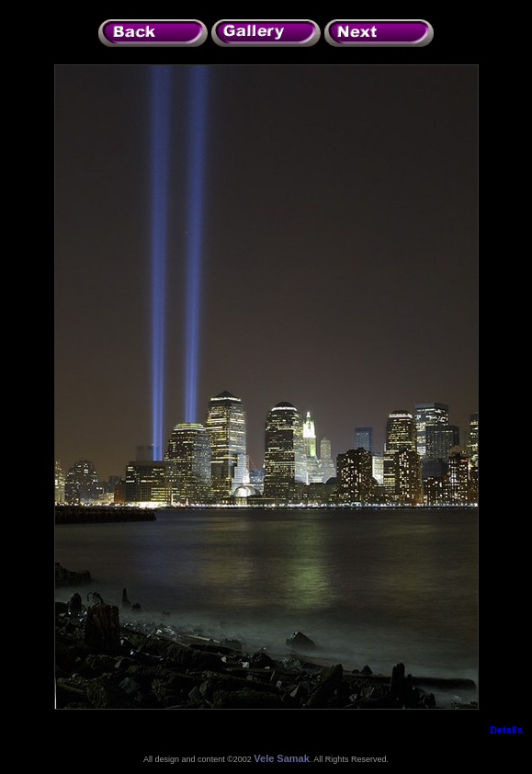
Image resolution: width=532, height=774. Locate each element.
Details (506, 730)
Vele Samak (282, 758)
